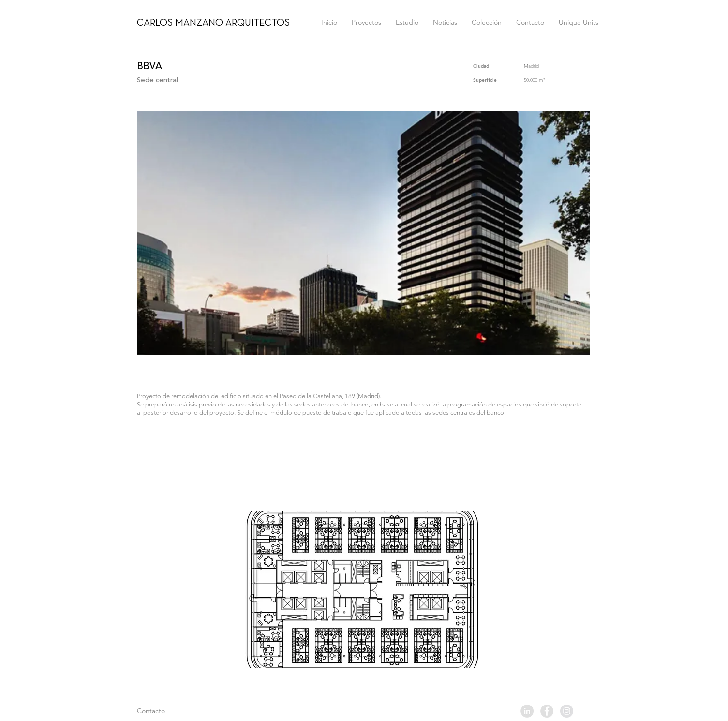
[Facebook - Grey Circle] (547, 711)
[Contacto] (171, 711)
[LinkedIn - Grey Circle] (527, 711)
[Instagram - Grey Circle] (567, 711)
